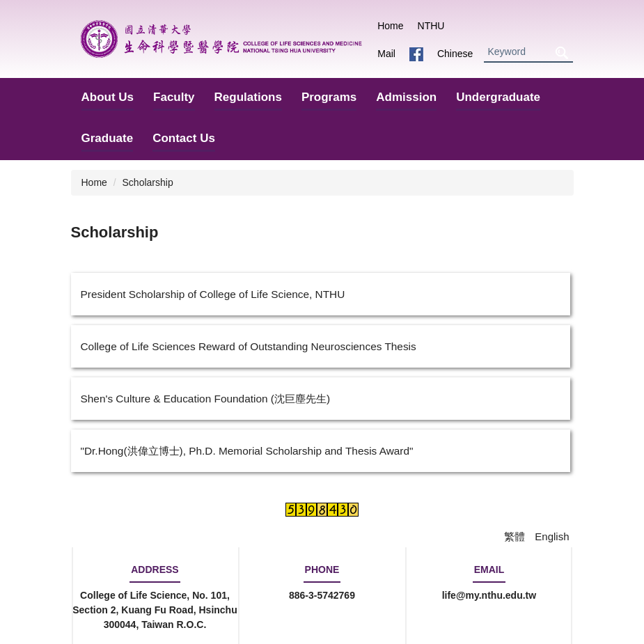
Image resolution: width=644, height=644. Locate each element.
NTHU (431, 26)
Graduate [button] (108, 138)
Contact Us (184, 138)
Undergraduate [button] (498, 97)
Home (390, 26)
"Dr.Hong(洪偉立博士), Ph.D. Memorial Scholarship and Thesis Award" (247, 451)
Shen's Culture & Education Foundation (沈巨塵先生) (206, 399)
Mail (386, 54)
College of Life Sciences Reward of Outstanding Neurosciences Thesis (249, 346)
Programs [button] (329, 97)
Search (562, 53)
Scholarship (148, 182)
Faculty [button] (174, 97)
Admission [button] (406, 97)
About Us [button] (108, 97)
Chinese (455, 54)
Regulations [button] (248, 97)
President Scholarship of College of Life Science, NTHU (213, 294)
